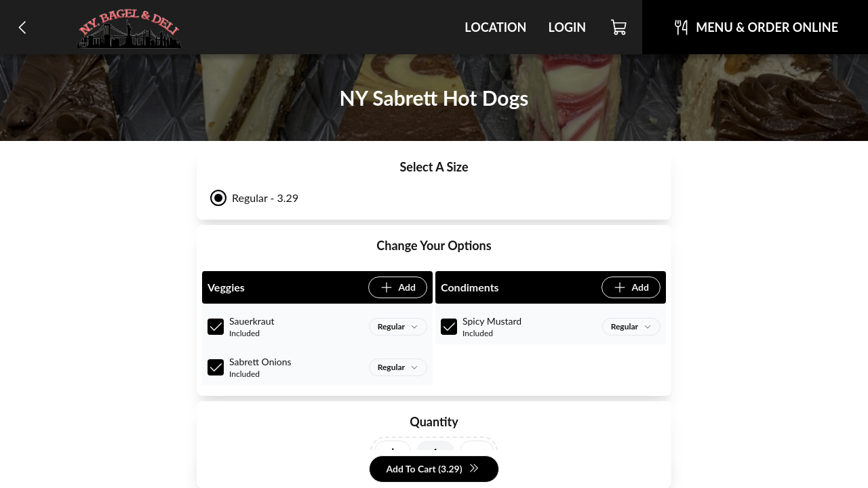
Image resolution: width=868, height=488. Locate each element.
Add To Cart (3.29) (432, 469)
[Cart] (619, 27)
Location (495, 27)
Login (567, 27)
